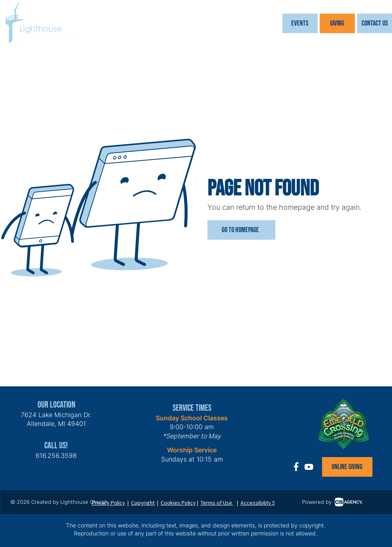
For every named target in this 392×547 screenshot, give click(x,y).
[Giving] (337, 23)
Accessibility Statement (269, 503)
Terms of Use (217, 503)
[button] (300, 23)
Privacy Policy (108, 503)
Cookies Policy (178, 503)
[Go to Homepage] (241, 230)
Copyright (143, 503)
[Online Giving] (347, 467)
